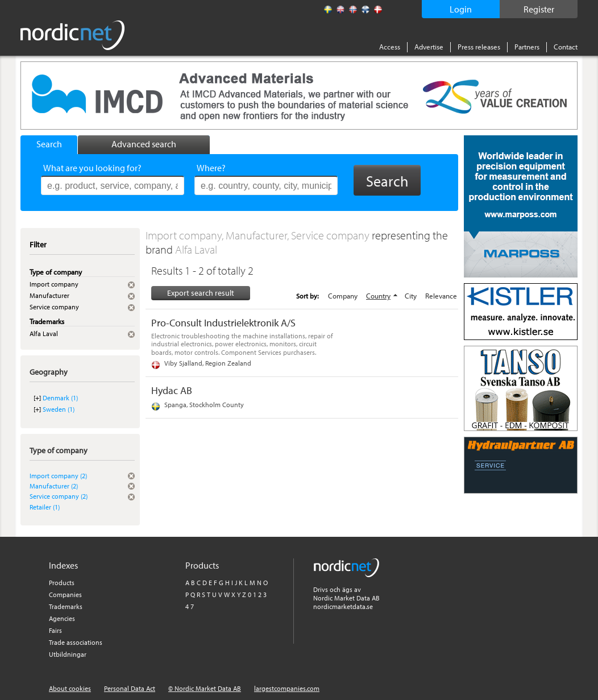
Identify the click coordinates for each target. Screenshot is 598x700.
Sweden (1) (59, 409)
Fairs (55, 630)
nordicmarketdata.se (343, 606)
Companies (65, 595)
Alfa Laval (196, 249)
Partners (527, 47)
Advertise (429, 47)
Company (343, 296)
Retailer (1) (45, 507)
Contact (566, 47)
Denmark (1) (60, 398)
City (411, 296)
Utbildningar (68, 654)
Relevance (441, 296)
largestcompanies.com (287, 688)
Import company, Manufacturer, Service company (259, 235)
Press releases (479, 47)
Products (62, 583)
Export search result (201, 293)
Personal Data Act (130, 688)
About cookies (70, 688)
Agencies (62, 618)
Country (378, 296)
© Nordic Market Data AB (205, 688)
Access (390, 47)
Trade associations (76, 642)
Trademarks (66, 606)
